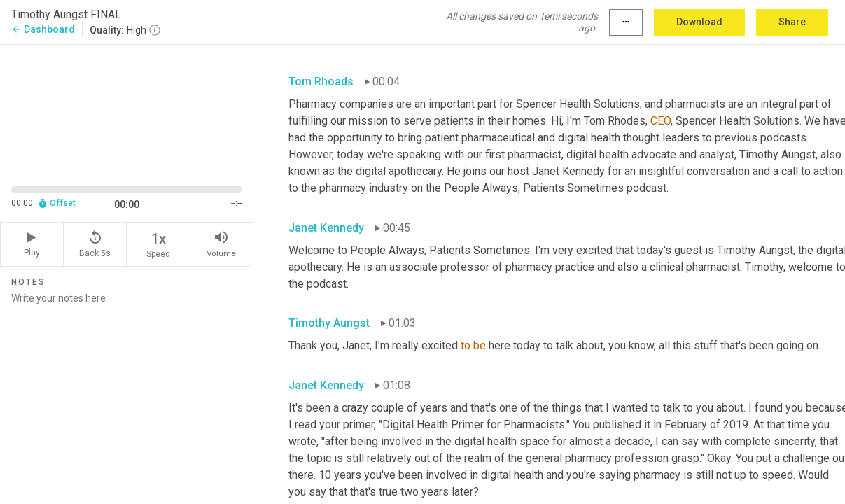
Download (699, 22)
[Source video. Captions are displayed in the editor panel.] (127, 108)
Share (792, 22)
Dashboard (43, 29)
